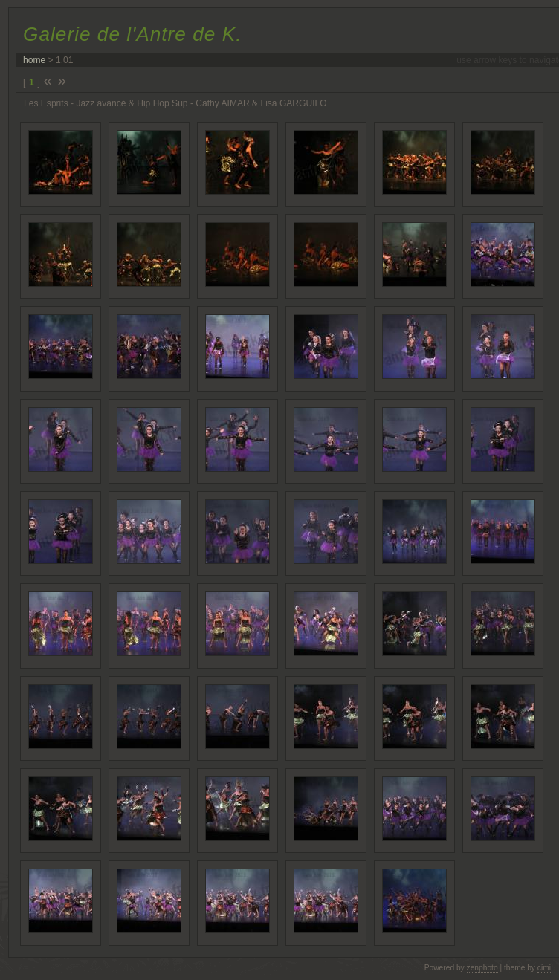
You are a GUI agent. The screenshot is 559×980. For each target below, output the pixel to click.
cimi (544, 968)
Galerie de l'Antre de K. (132, 34)
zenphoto (482, 968)
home (34, 60)
